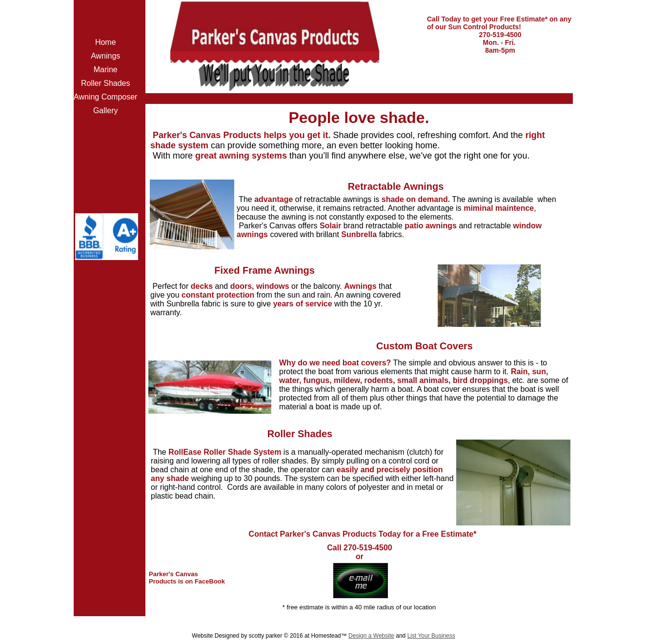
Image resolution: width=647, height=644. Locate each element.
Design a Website (371, 636)
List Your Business (431, 636)
